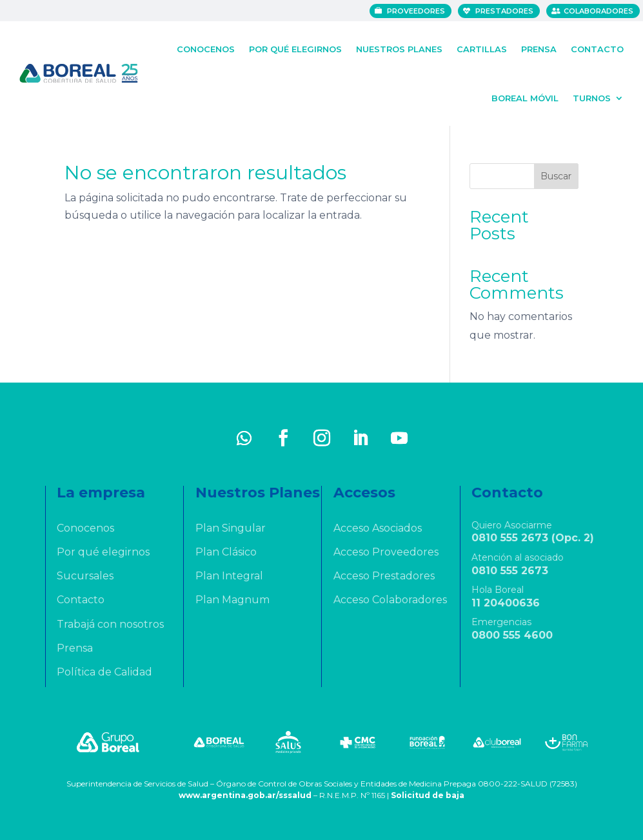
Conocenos (206, 47)
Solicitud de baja (428, 795)
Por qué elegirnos (295, 47)
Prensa (539, 47)
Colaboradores (599, 11)
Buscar (556, 176)
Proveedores (417, 11)
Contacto (597, 47)
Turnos (592, 96)
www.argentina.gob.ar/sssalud (245, 795)
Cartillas (482, 47)
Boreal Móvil (525, 96)
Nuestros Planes (399, 47)
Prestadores (505, 11)
